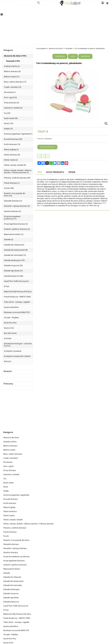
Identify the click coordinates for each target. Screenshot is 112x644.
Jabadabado (48, 139)
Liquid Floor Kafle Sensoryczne (16, 281)
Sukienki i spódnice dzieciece (15, 565)
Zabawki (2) (9, 239)
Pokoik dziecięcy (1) (12, 183)
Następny (85, 56)
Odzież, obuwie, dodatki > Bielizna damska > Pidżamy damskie (28, 524)
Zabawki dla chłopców (12, 577)
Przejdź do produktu (47, 147)
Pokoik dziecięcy (10, 532)
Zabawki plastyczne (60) (14, 276)
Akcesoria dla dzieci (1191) (15, 56)
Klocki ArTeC (9, 328)
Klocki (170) (9, 123)
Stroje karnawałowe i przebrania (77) (12, 218)
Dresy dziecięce (10, 470)
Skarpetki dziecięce (11, 544)
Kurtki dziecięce (10, 503)
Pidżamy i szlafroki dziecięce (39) (17, 178)
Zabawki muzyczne (11, 593)
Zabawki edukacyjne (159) (14, 260)
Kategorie (8, 50)
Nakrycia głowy (9, 507)
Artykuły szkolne (10, 442)
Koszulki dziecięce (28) (13, 139)
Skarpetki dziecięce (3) (13, 201)
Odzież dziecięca (10, 511)
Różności (8, 361)
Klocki (6, 487)
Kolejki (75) (8, 129)
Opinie (72, 172)
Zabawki (7, 573)
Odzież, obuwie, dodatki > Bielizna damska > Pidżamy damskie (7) (18, 172)
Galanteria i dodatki (11, 474)
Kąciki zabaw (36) (11, 118)
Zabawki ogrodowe (11, 598)
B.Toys (7, 286)
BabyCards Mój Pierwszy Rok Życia (18, 292)
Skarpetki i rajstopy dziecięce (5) (17, 206)
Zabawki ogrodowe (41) (13, 271)
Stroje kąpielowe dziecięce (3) (16, 224)
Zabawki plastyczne (11, 602)
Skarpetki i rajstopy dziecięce (15, 548)
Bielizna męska (9, 450)
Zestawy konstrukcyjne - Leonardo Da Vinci (18, 345)
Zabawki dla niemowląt (13, 585)
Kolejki (6, 491)
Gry (5, 479)
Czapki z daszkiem (11, 458)
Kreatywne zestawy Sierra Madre (17, 356)
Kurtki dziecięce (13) (12, 144)
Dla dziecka (8, 462)
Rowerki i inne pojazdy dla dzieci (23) (14, 195)
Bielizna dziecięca (10, 446)
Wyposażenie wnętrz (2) (14, 234)
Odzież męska (9, 515)
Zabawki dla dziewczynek (13, 581)
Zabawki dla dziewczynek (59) (16, 250)
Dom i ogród (8, 466)
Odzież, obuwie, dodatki (13, 520)
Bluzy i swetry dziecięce (13, 454)
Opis (40, 172)
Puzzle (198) (9, 188)
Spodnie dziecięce (11, 552)
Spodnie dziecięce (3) (13, 211)
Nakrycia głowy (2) (11, 150)
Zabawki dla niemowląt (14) (15, 255)
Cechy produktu (55, 172)
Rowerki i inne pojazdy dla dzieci (16, 540)
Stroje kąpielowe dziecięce (14, 561)
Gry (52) (7, 113)
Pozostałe (69, 48)
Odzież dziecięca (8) (12, 155)
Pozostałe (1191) (13, 61)
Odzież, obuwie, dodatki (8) (15, 165)
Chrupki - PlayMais (11, 318)
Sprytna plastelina (11, 307)
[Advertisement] (56, 23)
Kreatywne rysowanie (13, 351)
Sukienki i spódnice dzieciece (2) (17, 229)
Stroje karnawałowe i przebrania (16, 557)
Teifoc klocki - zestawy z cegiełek (17, 302)
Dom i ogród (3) (10, 97)
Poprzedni (60, 56)
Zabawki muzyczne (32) (13, 266)
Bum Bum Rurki (10, 333)
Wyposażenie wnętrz (12, 569)
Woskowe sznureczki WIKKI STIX (17, 312)
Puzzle (6, 536)
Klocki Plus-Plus (10, 323)
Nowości (8, 371)
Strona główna (41, 48)
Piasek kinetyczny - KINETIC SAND (17, 297)
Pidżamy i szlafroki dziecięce (15, 528)
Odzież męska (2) (11, 160)
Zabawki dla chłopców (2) (14, 245)
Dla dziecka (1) (10, 92)
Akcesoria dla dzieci (56, 48)
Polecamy (8, 384)
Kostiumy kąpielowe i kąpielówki (16, 495)
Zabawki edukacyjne (11, 589)
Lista (73, 56)
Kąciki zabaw (8, 483)
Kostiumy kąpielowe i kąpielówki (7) (18, 134)
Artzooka (8, 338)
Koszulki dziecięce (11, 499)
